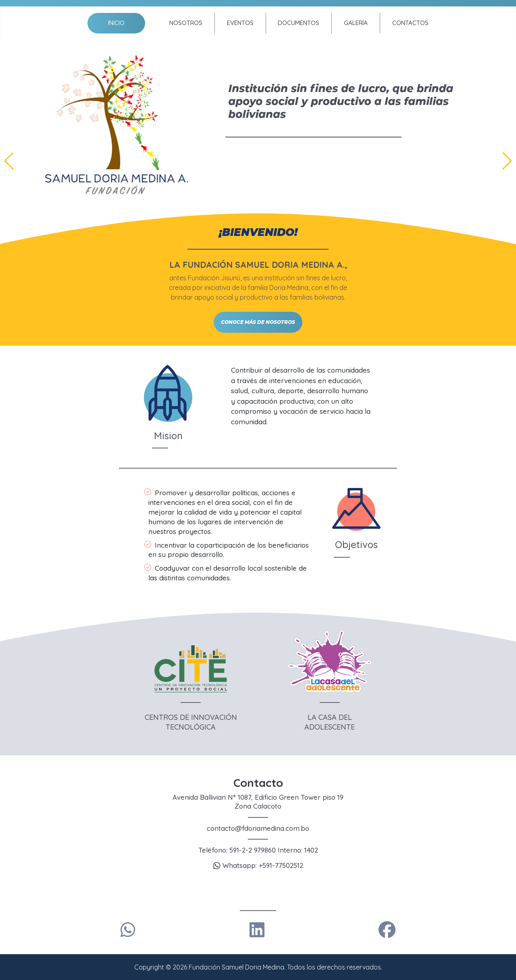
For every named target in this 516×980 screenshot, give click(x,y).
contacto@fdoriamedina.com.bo (258, 828)
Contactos (410, 23)
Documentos (299, 23)
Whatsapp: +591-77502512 (258, 865)
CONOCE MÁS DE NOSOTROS (258, 322)
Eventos (240, 23)
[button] (507, 161)
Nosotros (186, 23)
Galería (356, 23)
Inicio (116, 23)
